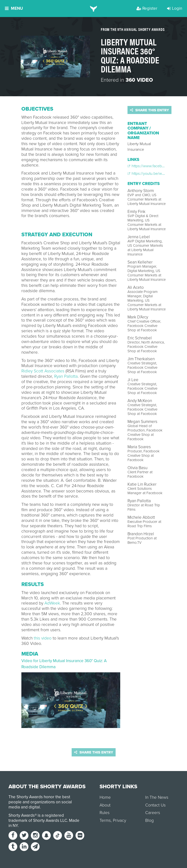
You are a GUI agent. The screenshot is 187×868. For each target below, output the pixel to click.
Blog (149, 820)
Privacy (119, 820)
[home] (94, 9)
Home (105, 797)
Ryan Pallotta (66, 376)
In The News (157, 797)
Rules (105, 813)
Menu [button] (14, 8)
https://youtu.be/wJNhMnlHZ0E (156, 174)
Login (175, 8)
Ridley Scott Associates (43, 371)
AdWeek (52, 603)
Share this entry (149, 110)
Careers (153, 813)
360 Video (139, 80)
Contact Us (155, 805)
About (105, 805)
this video (43, 638)
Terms (105, 820)
